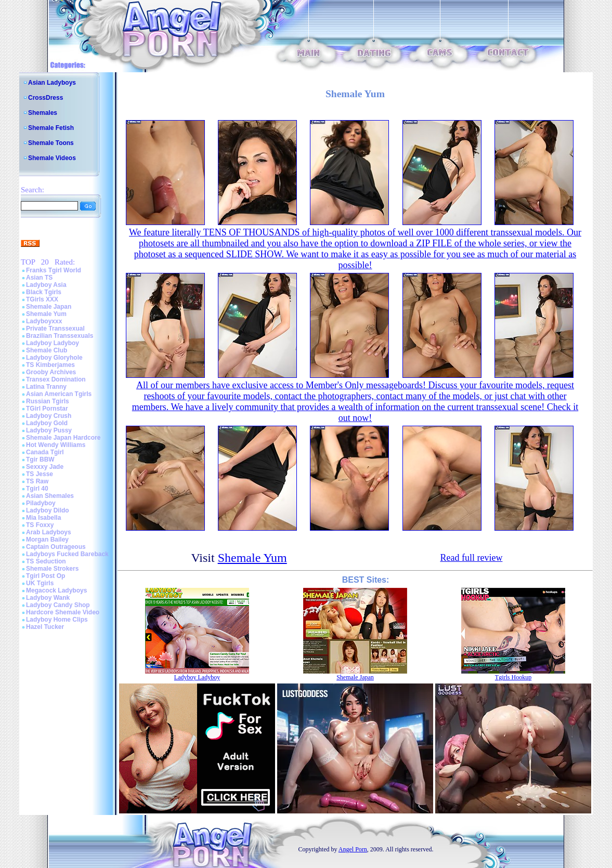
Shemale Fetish (51, 128)
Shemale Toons (51, 143)
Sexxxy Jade (45, 467)
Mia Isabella (43, 518)
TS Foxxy (40, 525)
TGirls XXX (42, 299)
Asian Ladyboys (52, 83)
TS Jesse (40, 474)
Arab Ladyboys (49, 532)
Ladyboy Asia (46, 285)
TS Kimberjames (50, 365)
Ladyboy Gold (47, 423)
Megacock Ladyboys (56, 590)
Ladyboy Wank (48, 598)
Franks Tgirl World (54, 270)
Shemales (43, 113)
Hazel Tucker (45, 627)
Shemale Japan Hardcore (63, 438)
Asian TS (39, 278)
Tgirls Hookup (513, 677)
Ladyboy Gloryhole (54, 358)
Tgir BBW (40, 459)
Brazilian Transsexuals (60, 336)
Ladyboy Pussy (49, 430)
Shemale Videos (52, 158)
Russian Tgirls (48, 401)
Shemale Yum (46, 314)
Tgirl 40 (37, 489)
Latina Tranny (46, 387)
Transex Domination (56, 379)
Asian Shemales (50, 496)
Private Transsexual (55, 328)
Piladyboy (41, 503)
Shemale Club (47, 350)
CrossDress (45, 98)
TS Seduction (46, 561)
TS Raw (37, 481)
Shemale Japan (49, 307)
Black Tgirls (44, 292)
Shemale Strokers (52, 569)
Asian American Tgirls (59, 394)
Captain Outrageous (56, 547)
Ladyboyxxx (44, 321)
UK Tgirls (40, 583)
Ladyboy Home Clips (57, 620)
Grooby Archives (51, 372)
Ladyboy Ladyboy (53, 343)
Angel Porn (353, 849)
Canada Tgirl (45, 452)
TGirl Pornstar (47, 409)
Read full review (471, 558)
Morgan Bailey (47, 540)
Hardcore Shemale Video (63, 612)
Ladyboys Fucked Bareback (67, 554)
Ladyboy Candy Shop (58, 605)
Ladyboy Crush (49, 416)
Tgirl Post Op (45, 576)
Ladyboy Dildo (48, 510)
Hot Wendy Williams (56, 445)
